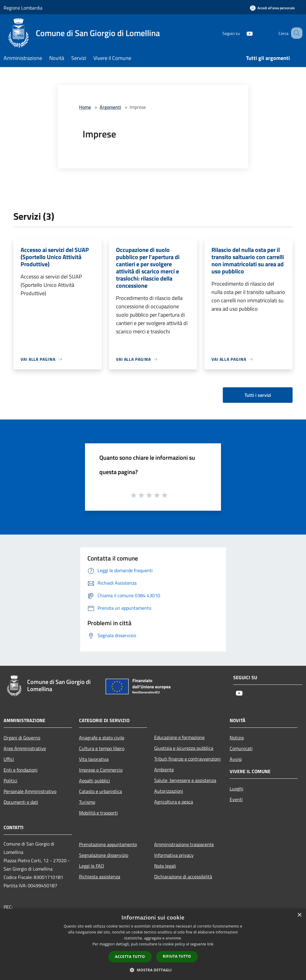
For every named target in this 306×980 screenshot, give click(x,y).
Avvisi (236, 759)
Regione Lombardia (23, 8)
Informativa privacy (174, 855)
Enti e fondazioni (21, 770)
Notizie (237, 738)
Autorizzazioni (169, 791)
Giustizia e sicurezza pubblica (184, 748)
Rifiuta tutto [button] (177, 956)
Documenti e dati (21, 802)
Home (85, 107)
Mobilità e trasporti (98, 813)
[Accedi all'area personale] (272, 8)
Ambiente (164, 770)
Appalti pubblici (95, 781)
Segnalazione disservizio (104, 855)
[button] (153, 970)
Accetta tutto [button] (130, 957)
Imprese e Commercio (101, 770)
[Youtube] (242, 33)
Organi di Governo (22, 738)
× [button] (299, 915)
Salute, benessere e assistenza (185, 780)
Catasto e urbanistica (101, 791)
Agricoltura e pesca (174, 802)
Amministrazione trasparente (184, 844)
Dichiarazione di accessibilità (183, 877)
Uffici (9, 759)
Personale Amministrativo (30, 791)
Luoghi (237, 789)
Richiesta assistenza (100, 877)
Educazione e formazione (179, 737)
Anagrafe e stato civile (102, 738)
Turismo (87, 802)
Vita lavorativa (94, 759)
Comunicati (241, 748)
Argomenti (110, 107)
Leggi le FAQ (92, 866)
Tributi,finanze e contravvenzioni (187, 759)
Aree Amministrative (25, 748)
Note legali (165, 866)
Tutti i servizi (258, 395)
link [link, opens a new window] (210, 944)
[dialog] (153, 944)
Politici (10, 781)
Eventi (236, 799)
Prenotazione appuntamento (108, 844)
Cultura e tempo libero (102, 748)
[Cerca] (295, 33)
